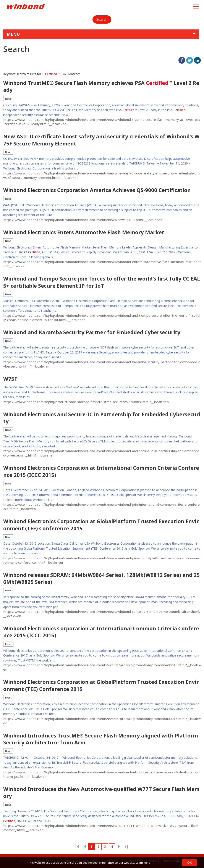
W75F (10, 379)
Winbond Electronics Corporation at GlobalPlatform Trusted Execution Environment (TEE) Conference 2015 (101, 525)
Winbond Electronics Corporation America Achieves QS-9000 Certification (97, 190)
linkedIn (197, 60)
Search (102, 19)
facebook (182, 60)
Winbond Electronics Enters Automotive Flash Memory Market (84, 232)
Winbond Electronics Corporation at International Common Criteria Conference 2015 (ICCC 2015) (101, 471)
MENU (13, 34)
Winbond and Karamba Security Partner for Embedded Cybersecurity (92, 332)
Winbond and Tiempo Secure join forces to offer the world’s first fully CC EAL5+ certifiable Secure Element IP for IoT (102, 282)
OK (189, 862)
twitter (190, 60)
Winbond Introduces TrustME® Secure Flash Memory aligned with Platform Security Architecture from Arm (101, 739)
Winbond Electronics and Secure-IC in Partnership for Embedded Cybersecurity (102, 418)
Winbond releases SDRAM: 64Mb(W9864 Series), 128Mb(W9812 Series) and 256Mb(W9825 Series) (101, 578)
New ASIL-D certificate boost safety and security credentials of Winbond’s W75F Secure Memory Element (101, 140)
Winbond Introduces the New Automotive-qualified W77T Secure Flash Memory (101, 792)
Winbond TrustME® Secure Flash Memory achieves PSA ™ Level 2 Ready (101, 86)
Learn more (143, 863)
